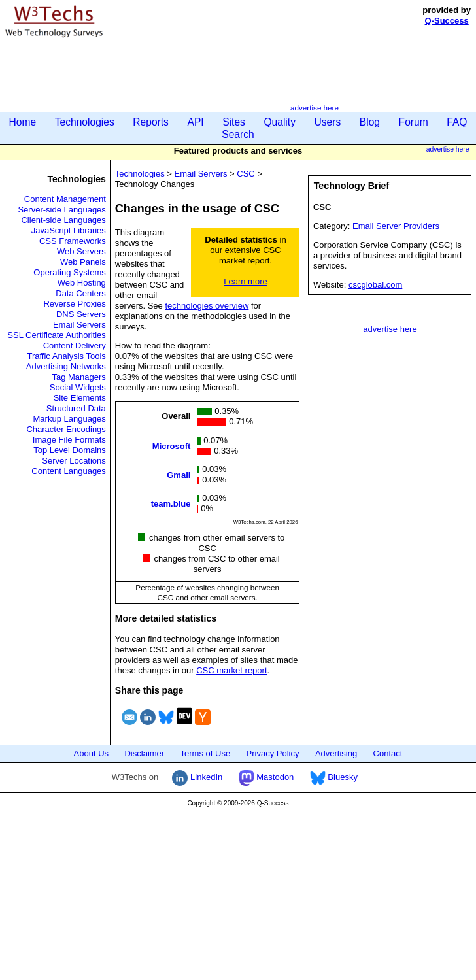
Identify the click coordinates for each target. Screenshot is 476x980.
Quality (280, 122)
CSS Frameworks (73, 241)
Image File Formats (69, 440)
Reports (151, 122)
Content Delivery (75, 346)
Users (328, 122)
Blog (370, 122)
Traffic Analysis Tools (66, 356)
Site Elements (80, 398)
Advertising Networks (66, 366)
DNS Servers (81, 314)
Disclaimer (144, 753)
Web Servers (81, 251)
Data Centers (81, 293)
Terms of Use (206, 753)
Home (23, 122)
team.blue (171, 504)
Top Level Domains (70, 450)
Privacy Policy (273, 753)
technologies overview (207, 306)
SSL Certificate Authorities (57, 335)
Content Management (65, 199)
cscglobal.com (375, 285)
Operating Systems (70, 272)
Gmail (178, 475)
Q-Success (447, 21)
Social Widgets (78, 387)
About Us (91, 753)
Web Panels (83, 262)
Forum (414, 122)
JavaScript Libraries (69, 230)
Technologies (85, 122)
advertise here (314, 108)
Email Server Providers (396, 226)
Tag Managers (78, 377)
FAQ (457, 122)
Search (238, 134)
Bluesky (334, 777)
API (195, 122)
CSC (246, 174)
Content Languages (68, 471)
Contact (388, 753)
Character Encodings (66, 429)
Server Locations (74, 461)
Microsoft (172, 446)
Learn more (245, 281)
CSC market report (231, 670)
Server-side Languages (61, 210)
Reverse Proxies (74, 304)
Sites (234, 122)
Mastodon (266, 777)
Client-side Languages (63, 220)
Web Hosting (82, 283)
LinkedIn (197, 777)
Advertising (336, 753)
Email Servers (79, 325)
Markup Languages (70, 419)
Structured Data (76, 408)
